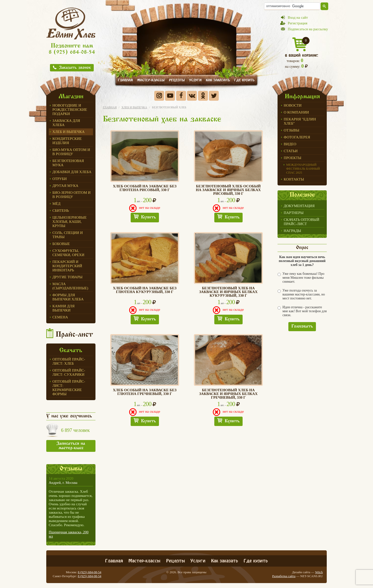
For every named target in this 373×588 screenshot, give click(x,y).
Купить (148, 217)
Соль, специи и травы (68, 235)
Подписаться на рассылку (308, 29)
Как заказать (218, 80)
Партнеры (294, 213)
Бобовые (61, 244)
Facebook (181, 96)
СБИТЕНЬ (61, 211)
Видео (290, 144)
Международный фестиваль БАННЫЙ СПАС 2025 (303, 169)
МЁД (56, 204)
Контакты (294, 179)
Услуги (195, 80)
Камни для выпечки (63, 308)
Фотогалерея (297, 137)
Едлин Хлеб (71, 23)
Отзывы (292, 130)
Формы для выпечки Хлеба (68, 297)
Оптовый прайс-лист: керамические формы (69, 388)
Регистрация (298, 23)
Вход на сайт (298, 17)
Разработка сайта (284, 576)
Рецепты (177, 80)
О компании (296, 112)
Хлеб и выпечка (69, 132)
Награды (292, 231)
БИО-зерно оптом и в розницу (71, 195)
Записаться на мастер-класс (71, 446)
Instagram (159, 96)
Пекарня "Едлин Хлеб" (300, 121)
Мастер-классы (151, 80)
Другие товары (67, 277)
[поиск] (292, 6)
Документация (299, 206)
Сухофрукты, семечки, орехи (68, 253)
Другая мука (65, 186)
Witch (319, 572)
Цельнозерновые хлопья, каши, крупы (70, 222)
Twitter (214, 96)
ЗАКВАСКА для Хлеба (66, 123)
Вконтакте (192, 96)
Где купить (244, 80)
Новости (293, 105)
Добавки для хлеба (72, 172)
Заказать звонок (75, 68)
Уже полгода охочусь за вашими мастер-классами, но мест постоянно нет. (301, 294)
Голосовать (302, 327)
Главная (125, 80)
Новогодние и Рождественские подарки (70, 110)
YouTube (170, 96)
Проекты (293, 158)
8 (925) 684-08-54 (72, 53)
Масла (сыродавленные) (70, 286)
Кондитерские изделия (67, 141)
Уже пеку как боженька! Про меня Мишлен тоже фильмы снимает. (301, 278)
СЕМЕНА (60, 317)
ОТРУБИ (60, 179)
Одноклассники (203, 96)
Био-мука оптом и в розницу (71, 152)
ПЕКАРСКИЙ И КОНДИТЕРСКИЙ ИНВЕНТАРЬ (67, 266)
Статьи (291, 151)
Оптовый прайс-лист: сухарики (69, 372)
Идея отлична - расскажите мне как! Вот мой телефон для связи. (302, 311)
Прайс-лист (74, 335)
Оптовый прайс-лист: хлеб (69, 361)
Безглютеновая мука (68, 163)
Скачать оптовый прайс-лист (302, 222)
